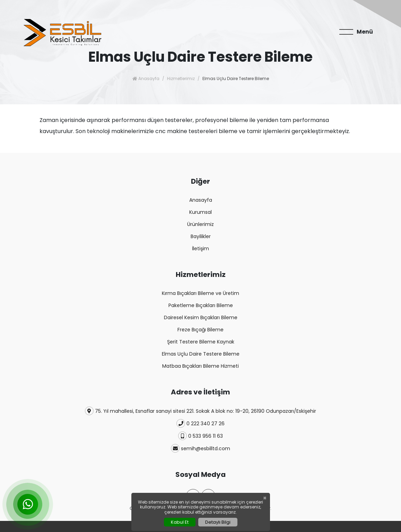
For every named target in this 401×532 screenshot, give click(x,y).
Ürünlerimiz (200, 224)
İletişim (200, 248)
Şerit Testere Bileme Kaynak (201, 342)
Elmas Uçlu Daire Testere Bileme (201, 354)
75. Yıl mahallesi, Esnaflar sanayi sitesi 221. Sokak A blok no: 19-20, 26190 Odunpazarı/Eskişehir (200, 411)
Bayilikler (201, 236)
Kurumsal (200, 212)
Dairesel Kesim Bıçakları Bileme (201, 317)
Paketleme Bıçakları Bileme (201, 305)
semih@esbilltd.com (200, 448)
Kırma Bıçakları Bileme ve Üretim (200, 293)
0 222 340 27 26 (200, 423)
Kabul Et (180, 522)
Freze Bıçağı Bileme (200, 330)
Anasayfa (146, 79)
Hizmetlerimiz (181, 79)
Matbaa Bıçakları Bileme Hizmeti (200, 366)
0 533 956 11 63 (200, 436)
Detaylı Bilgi (218, 522)
